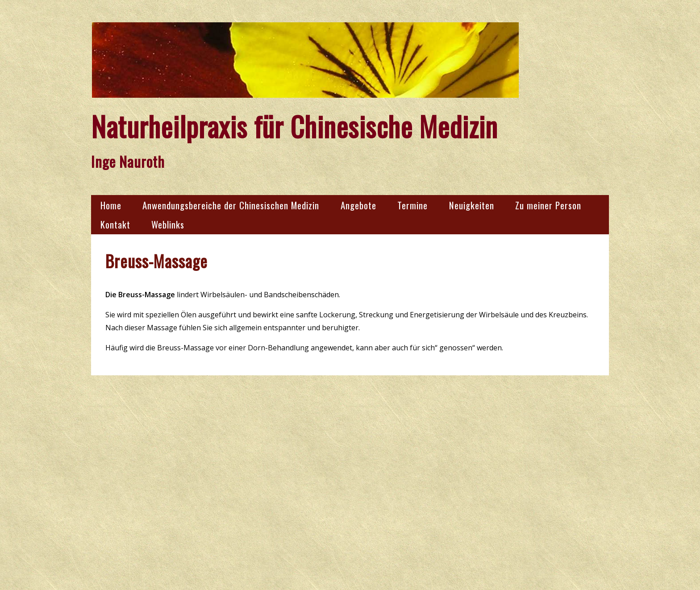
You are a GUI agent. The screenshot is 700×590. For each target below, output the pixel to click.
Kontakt (115, 224)
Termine (412, 205)
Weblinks (168, 224)
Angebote (358, 205)
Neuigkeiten (472, 205)
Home (111, 205)
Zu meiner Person (548, 205)
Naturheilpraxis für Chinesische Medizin (294, 126)
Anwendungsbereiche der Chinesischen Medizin (231, 205)
